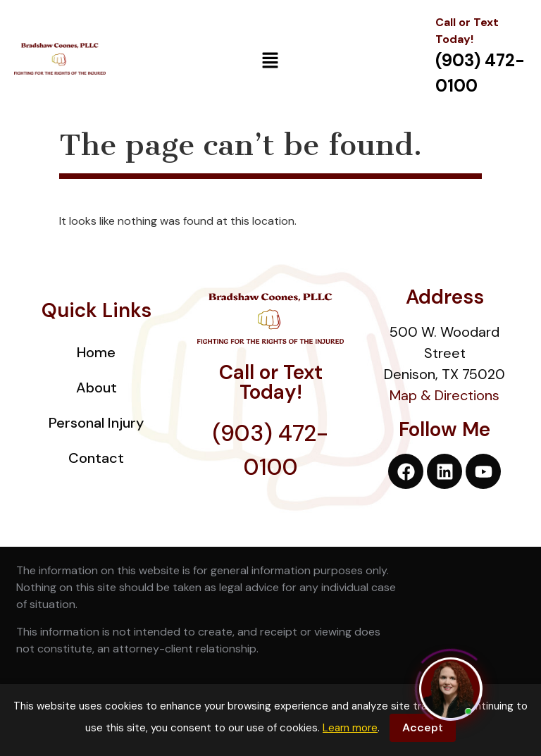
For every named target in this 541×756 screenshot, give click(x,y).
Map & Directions (444, 395)
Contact (96, 458)
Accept (423, 727)
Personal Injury (96, 423)
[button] (270, 61)
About (97, 388)
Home (96, 352)
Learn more (350, 728)
